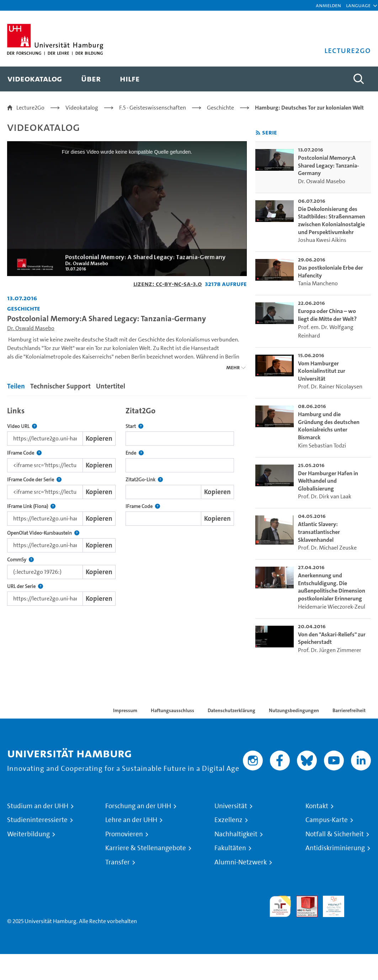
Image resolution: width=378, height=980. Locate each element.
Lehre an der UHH (131, 820)
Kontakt (317, 806)
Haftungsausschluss (172, 710)
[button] (358, 5)
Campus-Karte (327, 820)
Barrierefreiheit (349, 710)
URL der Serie (25, 586)
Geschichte (220, 108)
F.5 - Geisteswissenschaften (153, 108)
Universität (231, 806)
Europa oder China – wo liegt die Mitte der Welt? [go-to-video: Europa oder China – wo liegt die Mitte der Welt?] (327, 315)
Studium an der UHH (38, 806)
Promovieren (124, 834)
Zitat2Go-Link (144, 480)
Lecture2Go (30, 108)
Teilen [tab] (16, 386)
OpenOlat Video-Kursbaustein (43, 533)
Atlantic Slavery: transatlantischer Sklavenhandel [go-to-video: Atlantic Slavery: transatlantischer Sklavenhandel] (319, 532)
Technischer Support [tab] (60, 386)
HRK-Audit (330, 904)
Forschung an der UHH (138, 806)
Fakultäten (230, 848)
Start (134, 426)
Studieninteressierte (37, 820)
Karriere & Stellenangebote (146, 848)
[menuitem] (35, 79)
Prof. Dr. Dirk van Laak (325, 496)
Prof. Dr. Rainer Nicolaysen (330, 386)
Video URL (22, 426)
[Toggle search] (358, 79)
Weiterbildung (28, 834)
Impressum (125, 710)
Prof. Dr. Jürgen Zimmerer (330, 650)
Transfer (118, 862)
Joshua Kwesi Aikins (322, 240)
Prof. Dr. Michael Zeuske (327, 548)
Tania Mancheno (318, 283)
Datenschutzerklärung (231, 710)
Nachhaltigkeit (236, 834)
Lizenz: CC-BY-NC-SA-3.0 (168, 284)
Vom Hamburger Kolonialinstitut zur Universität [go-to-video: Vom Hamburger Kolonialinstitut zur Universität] (322, 371)
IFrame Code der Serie (34, 480)
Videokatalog (82, 108)
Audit (303, 900)
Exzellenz (228, 820)
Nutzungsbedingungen (294, 710)
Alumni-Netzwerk (241, 862)
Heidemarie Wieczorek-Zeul (332, 607)
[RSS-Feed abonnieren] (258, 133)
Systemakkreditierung (360, 900)
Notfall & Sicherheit (335, 834)
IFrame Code (24, 453)
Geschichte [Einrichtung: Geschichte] (24, 308)
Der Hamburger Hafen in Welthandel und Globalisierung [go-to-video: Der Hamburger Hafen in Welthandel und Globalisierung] (328, 481)
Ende (135, 453)
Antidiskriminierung (335, 848)
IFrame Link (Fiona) (31, 506)
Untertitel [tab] (111, 386)
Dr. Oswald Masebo (31, 328)
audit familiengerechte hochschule (280, 907)
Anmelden (328, 5)
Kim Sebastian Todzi (322, 446)
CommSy (20, 560)
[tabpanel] (127, 504)
